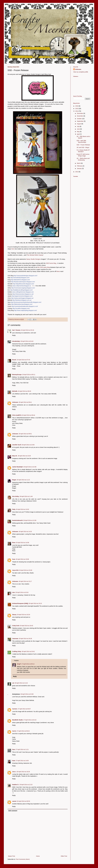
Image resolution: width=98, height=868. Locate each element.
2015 (77, 109)
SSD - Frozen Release (83, 145)
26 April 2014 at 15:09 (26, 570)
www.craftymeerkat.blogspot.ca (22, 286)
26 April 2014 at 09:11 (29, 375)
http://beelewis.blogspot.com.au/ (22, 300)
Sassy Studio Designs (33, 259)
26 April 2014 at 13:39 (30, 520)
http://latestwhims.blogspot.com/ (20, 280)
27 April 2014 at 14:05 (22, 761)
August (79, 124)
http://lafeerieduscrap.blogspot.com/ (22, 304)
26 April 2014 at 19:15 (35, 603)
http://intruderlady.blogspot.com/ (20, 278)
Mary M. (15, 456)
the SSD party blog (44, 267)
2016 (77, 106)
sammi (14, 801)
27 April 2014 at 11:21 (22, 749)
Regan (14, 480)
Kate (14, 761)
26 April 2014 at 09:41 (25, 402)
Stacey (14, 615)
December (80, 113)
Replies (16, 661)
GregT (19, 664)
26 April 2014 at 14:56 (22, 543)
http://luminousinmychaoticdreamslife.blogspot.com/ (26, 302)
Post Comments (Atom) (23, 859)
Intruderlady (16, 341)
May (78, 132)
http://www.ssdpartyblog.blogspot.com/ (25, 310)
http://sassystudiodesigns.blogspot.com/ (26, 276)
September (80, 121)
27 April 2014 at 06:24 (23, 731)
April (78, 134)
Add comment (13, 811)
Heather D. (16, 785)
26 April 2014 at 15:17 (25, 581)
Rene (14, 543)
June (78, 129)
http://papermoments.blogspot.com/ (22, 296)
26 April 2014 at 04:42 (27, 341)
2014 (77, 111)
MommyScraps (17, 375)
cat (13, 683)
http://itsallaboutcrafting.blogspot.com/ (21, 290)
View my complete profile (81, 72)
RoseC (14, 360)
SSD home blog (51, 263)
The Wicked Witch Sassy (35, 255)
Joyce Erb (15, 570)
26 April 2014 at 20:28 (25, 639)
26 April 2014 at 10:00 (28, 445)
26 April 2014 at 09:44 (28, 415)
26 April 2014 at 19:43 (26, 626)
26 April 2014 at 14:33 (25, 532)
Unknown (15, 402)
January (79, 168)
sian (14, 592)
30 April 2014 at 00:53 (23, 801)
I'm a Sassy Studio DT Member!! (83, 151)
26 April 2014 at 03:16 (27, 330)
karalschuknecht (17, 520)
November (80, 116)
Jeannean (15, 639)
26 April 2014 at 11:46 (26, 496)
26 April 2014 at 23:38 (27, 694)
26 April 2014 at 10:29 (24, 456)
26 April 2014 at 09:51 (25, 434)
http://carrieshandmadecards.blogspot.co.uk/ (25, 306)
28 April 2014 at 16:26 (23, 772)
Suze (14, 559)
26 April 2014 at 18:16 (22, 592)
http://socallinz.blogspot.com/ (21, 308)
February (80, 166)
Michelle (15, 391)
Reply (14, 335)
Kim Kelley (16, 496)
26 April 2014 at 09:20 (24, 391)
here (13, 249)
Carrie (14, 731)
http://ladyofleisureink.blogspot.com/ (23, 284)
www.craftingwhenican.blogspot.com (23, 292)
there (58, 271)
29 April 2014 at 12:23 (26, 785)
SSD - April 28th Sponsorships (81, 141)
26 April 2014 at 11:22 (23, 480)
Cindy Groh (16, 626)
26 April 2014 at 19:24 (24, 615)
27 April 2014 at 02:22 (30, 720)
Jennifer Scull (17, 445)
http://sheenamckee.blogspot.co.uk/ (23, 294)
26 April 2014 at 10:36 (30, 467)
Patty (14, 509)
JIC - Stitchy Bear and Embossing (83, 159)
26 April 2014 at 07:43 (23, 360)
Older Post (64, 856)
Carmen (15, 709)
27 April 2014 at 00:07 (24, 709)
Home (38, 856)
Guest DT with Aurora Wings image (83, 155)
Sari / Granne (16, 330)
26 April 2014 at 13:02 (22, 509)
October (79, 119)
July (78, 126)
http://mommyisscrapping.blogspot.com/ (23, 288)
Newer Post (12, 856)
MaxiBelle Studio (18, 720)
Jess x (14, 772)
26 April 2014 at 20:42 (28, 651)
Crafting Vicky (17, 651)
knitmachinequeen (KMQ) (20, 603)
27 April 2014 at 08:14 (28, 664)
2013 (77, 172)
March (79, 163)
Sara (14, 749)
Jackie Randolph (17, 467)
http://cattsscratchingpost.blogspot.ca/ (22, 298)
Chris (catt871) (17, 415)
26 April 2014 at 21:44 (21, 683)
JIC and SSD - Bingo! (83, 147)
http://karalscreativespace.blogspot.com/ (23, 282)
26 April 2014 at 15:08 (22, 559)
